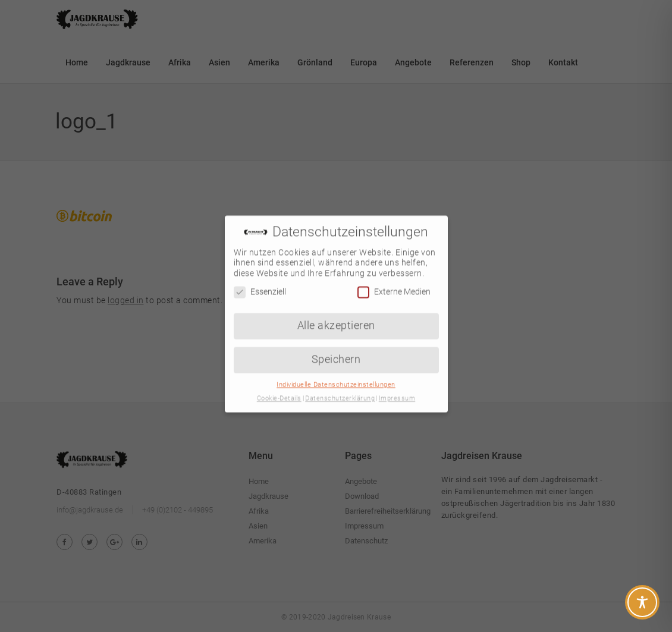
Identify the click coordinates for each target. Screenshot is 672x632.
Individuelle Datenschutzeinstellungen (336, 377)
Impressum (397, 390)
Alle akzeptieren (336, 317)
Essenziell (260, 284)
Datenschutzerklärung (340, 390)
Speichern (336, 351)
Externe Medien (394, 284)
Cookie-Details (279, 390)
